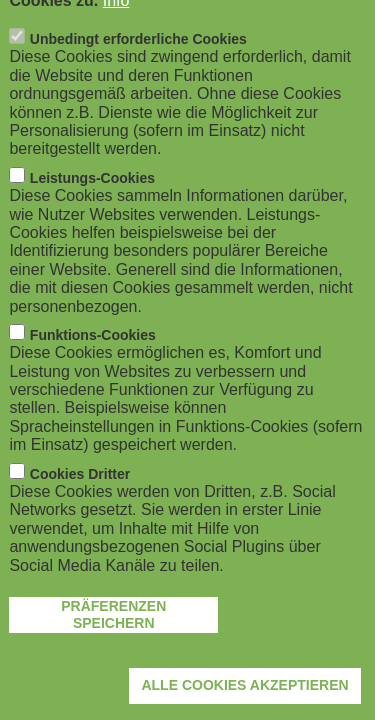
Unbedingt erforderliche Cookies (138, 75)
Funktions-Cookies (93, 370)
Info (116, 35)
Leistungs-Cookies (92, 213)
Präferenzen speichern (113, 650)
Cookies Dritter (80, 509)
